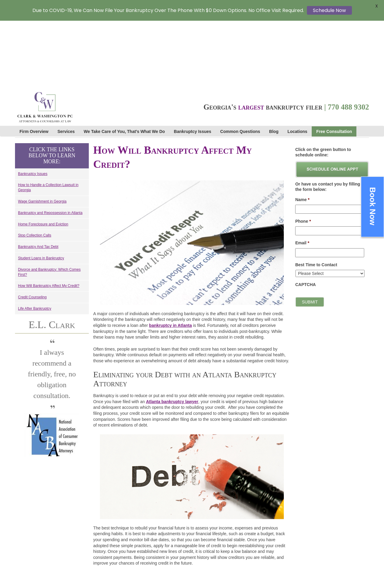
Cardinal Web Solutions (240, 545)
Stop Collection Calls (35, 168)
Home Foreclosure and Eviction (43, 156)
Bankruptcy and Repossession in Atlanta (50, 145)
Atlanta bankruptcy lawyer (172, 334)
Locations (297, 64)
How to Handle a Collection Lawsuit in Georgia (48, 120)
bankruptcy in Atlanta (171, 258)
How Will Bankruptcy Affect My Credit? (49, 218)
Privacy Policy (307, 552)
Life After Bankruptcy (35, 241)
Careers (302, 533)
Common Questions (240, 64)
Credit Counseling (32, 230)
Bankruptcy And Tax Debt (38, 179)
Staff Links (304, 540)
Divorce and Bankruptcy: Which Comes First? (49, 205)
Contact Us (304, 546)
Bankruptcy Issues (193, 64)
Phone (303, 154)
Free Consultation (334, 64)
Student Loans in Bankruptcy (41, 191)
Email (302, 175)
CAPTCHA (305, 217)
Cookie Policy (307, 565)
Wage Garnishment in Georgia (42, 134)
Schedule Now (329, 10)
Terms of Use (306, 559)
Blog (274, 64)
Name (302, 132)
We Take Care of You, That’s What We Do (124, 64)
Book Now (373, 206)
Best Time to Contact (316, 197)
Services (66, 64)
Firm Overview (34, 64)
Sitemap (301, 571)
